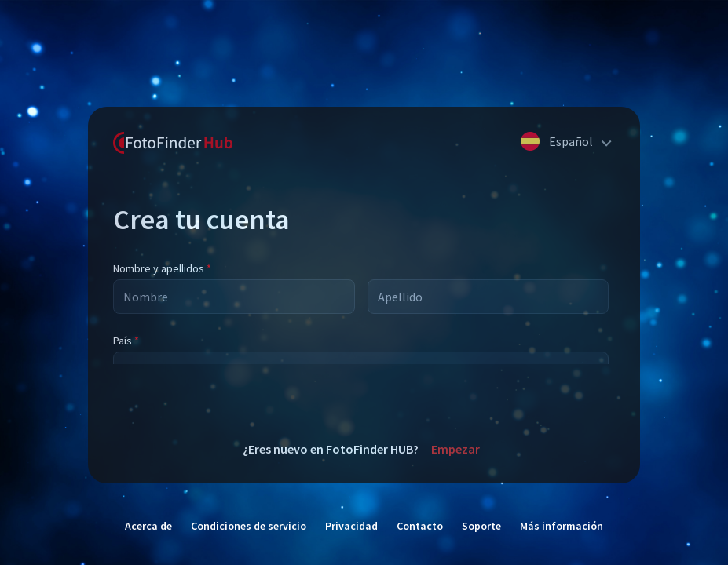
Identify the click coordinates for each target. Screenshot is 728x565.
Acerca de (148, 526)
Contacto (420, 526)
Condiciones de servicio (249, 526)
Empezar (455, 449)
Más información (562, 526)
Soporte (481, 526)
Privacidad (351, 526)
